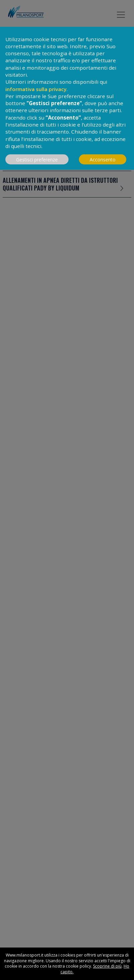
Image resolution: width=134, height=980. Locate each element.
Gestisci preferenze (37, 160)
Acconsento (103, 160)
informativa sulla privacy (36, 89)
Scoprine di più (107, 966)
